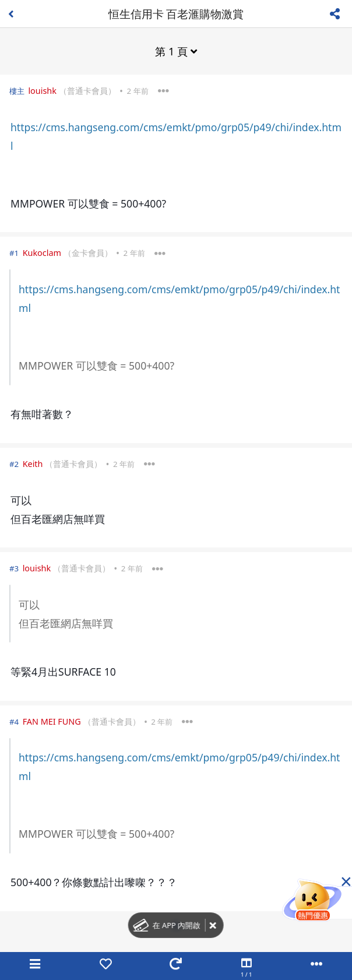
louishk (42, 91)
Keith (33, 464)
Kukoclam (42, 253)
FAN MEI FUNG (52, 721)
